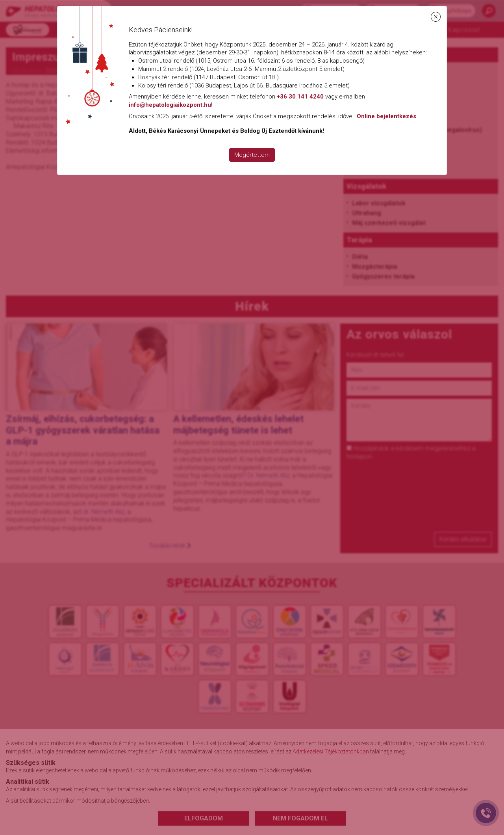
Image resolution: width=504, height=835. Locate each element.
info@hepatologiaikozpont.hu (170, 105)
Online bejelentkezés (386, 116)
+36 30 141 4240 (300, 97)
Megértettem (252, 155)
